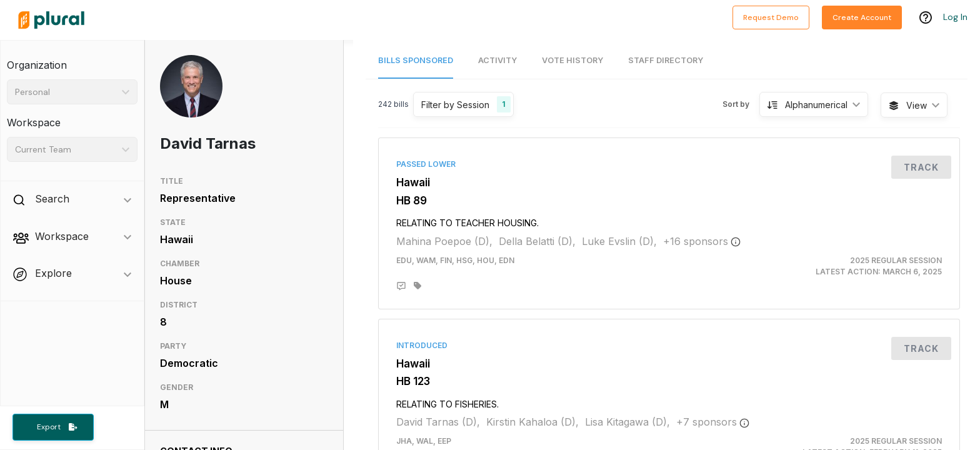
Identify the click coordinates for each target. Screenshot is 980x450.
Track (921, 167)
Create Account (862, 17)
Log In (955, 17)
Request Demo (771, 17)
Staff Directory (666, 60)
